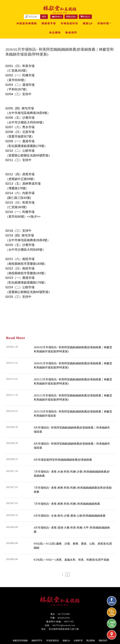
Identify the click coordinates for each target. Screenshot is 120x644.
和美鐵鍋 (63, 593)
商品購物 (55, 32)
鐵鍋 (47, 593)
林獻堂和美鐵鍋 (27, 23)
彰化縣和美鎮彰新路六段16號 (64, 629)
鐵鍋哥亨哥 (49, 23)
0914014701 (64, 618)
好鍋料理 (103, 23)
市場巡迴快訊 (69, 23)
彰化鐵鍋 (54, 593)
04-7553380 (64, 614)
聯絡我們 (71, 32)
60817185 (69, 622)
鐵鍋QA (88, 23)
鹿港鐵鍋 (71, 593)
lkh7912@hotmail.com (64, 625)
